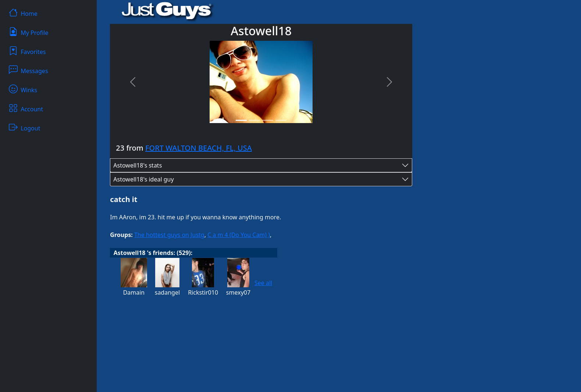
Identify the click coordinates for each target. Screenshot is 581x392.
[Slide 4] (281, 120)
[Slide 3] (268, 120)
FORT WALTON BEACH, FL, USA (199, 148)
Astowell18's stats (138, 165)
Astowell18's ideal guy (143, 179)
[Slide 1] (241, 120)
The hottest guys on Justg (169, 235)
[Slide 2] (254, 120)
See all (263, 283)
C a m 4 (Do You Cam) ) (239, 235)
